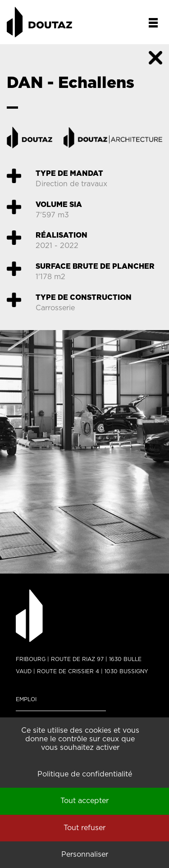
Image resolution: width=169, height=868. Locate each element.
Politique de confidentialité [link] (85, 774)
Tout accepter (84, 801)
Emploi (26, 699)
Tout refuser (84, 828)
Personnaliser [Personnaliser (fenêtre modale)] (85, 854)
